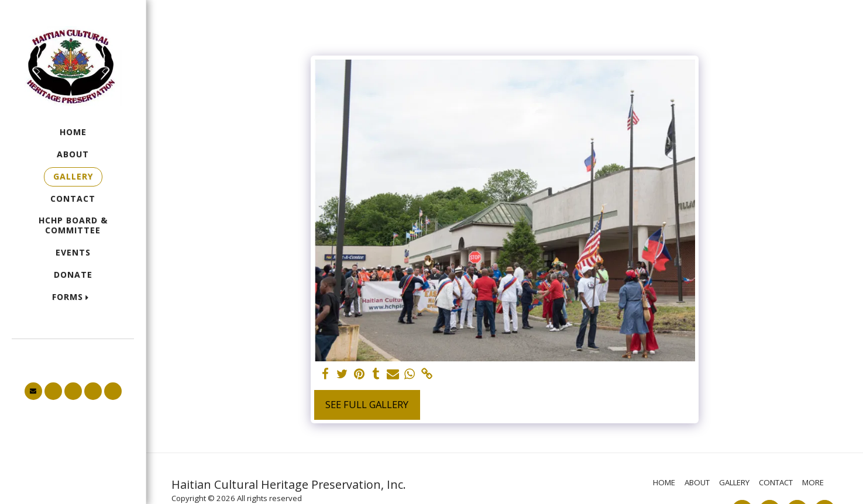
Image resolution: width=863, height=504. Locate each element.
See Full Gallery (367, 404)
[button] (73, 297)
